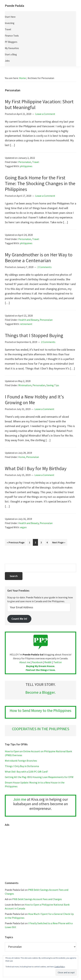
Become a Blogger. (40, 692)
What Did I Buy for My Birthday (36, 468)
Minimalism (25, 385)
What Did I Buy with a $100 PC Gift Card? (26, 772)
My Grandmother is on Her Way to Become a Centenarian (39, 258)
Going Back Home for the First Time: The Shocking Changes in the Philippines (40, 183)
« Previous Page (16, 543)
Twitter (58, 662)
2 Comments (44, 267)
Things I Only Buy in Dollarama (22, 766)
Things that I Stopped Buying (34, 335)
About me (25, 662)
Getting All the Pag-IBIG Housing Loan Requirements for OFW (39, 777)
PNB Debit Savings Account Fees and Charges (37, 899)
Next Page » (59, 543)
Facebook (37, 662)
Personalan (25, 162)
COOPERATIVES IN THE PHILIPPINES (41, 729)
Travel (36, 162)
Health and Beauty (28, 320)
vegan (23, 527)
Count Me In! (19, 619)
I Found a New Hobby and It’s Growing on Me (34, 400)
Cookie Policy (60, 967)
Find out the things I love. (41, 670)
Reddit (48, 662)
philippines (26, 166)
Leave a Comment (45, 114)
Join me (20, 799)
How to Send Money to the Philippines (40, 711)
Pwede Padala (14, 6)
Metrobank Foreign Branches (21, 761)
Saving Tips (53, 385)
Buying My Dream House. (41, 666)
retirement (26, 324)
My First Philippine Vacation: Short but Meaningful (39, 104)
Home (22, 457)
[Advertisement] (40, 852)
